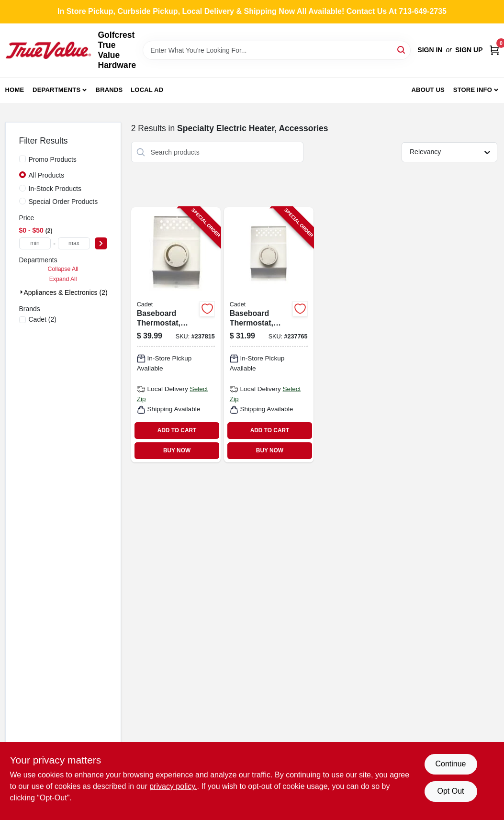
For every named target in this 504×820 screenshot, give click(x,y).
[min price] (35, 243)
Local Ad (147, 90)
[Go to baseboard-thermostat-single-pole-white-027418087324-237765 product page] (269, 335)
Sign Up (469, 50)
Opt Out (450, 791)
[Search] (402, 50)
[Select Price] (101, 243)
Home (15, 90)
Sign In (430, 50)
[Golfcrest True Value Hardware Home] (48, 50)
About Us (428, 90)
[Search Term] (277, 50)
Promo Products (53, 159)
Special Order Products (63, 202)
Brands (109, 90)
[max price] (74, 243)
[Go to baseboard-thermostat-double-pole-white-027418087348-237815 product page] (176, 335)
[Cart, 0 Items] (494, 50)
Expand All (63, 279)
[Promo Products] (22, 159)
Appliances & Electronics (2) (66, 292)
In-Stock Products (55, 189)
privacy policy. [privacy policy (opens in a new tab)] (173, 786)
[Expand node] (22, 292)
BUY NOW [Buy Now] (177, 450)
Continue (450, 764)
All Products (47, 175)
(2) (43, 319)
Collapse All (63, 269)
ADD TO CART (177, 430)
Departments (56, 90)
